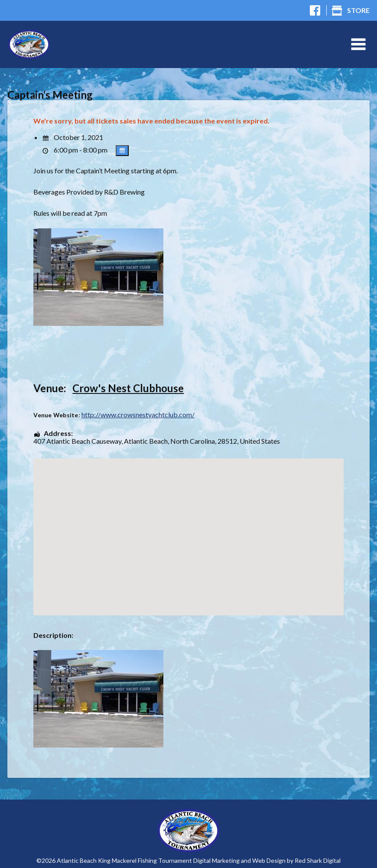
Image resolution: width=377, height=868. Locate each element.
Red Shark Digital (318, 861)
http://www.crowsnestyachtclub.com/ (138, 415)
